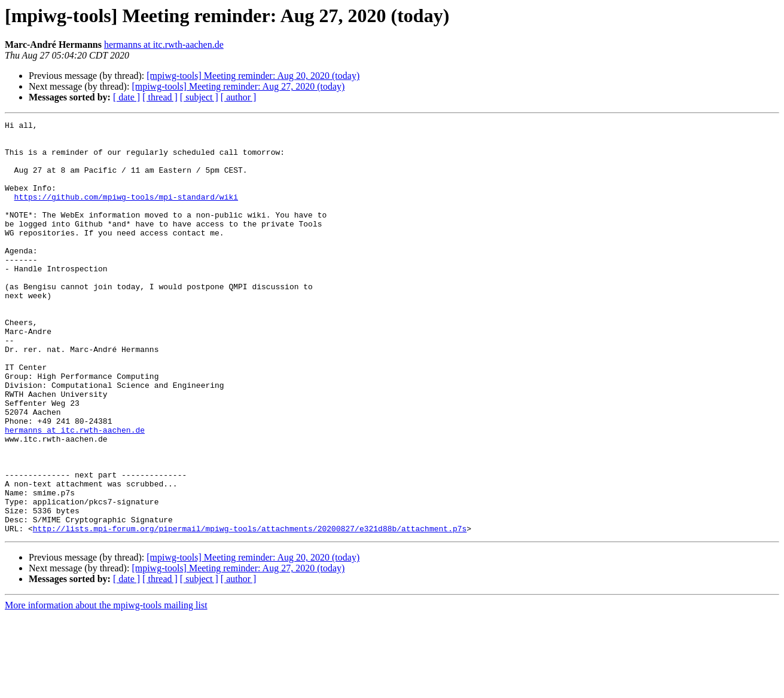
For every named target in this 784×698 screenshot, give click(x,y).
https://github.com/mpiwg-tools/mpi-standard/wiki (126, 213)
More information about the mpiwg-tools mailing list (106, 688)
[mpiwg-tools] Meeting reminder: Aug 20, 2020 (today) (253, 76)
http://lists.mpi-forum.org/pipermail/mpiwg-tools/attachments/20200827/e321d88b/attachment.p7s (250, 611)
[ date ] (126, 97)
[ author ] (239, 97)
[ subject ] (199, 97)
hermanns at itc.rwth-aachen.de (164, 45)
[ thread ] (160, 97)
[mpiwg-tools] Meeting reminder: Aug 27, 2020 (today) (238, 86)
